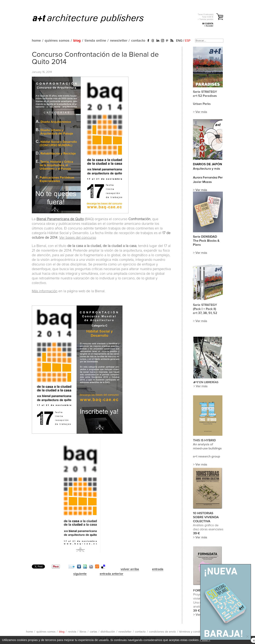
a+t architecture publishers (93, 18)
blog (77, 41)
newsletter (119, 41)
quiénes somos (57, 41)
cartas (94, 632)
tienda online (95, 41)
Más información (45, 291)
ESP (188, 41)
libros (83, 632)
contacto (138, 41)
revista (72, 632)
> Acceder (209, 26)
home (36, 41)
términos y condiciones (194, 632)
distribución (108, 632)
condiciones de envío (162, 632)
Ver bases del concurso (78, 238)
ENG (179, 41)
